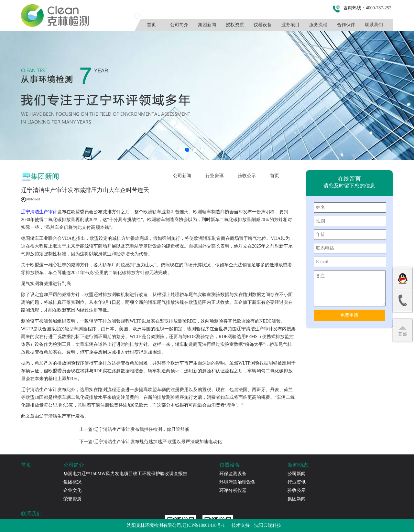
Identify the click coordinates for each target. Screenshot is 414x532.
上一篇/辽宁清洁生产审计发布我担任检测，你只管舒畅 (134, 429)
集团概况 (72, 482)
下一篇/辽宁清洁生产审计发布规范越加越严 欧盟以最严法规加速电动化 (151, 442)
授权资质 (235, 25)
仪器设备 (263, 25)
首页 (151, 25)
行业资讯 (214, 176)
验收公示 (247, 176)
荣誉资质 (72, 499)
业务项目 (290, 25)
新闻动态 (298, 465)
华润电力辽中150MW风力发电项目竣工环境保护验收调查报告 (125, 474)
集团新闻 (207, 25)
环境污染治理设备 (237, 482)
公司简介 (179, 25)
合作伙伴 (346, 25)
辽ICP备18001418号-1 (204, 525)
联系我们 (374, 25)
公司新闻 (182, 176)
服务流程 (318, 25)
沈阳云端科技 (268, 525)
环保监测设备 (233, 474)
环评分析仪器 (233, 490)
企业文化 (72, 490)
